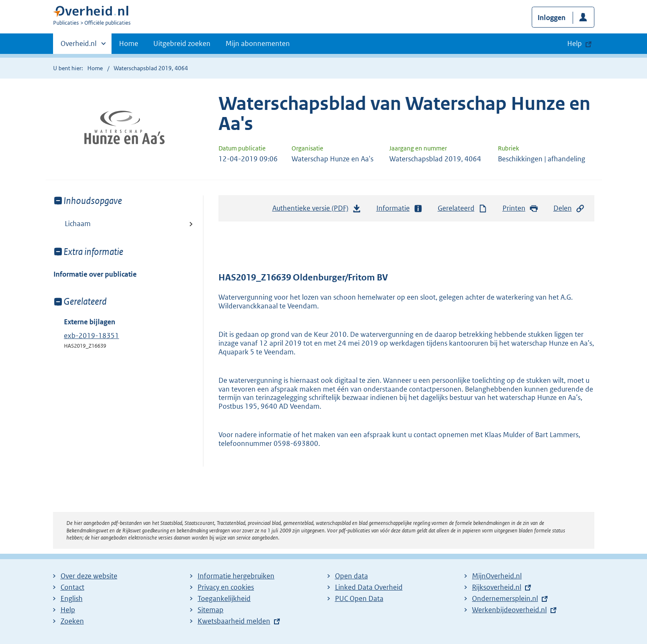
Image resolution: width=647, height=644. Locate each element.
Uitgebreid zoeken (182, 43)
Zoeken (72, 621)
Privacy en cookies (226, 587)
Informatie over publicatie (95, 274)
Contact (72, 587)
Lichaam (78, 224)
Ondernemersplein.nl (505, 598)
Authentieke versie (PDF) (317, 210)
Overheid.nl (79, 46)
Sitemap (211, 610)
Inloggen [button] (552, 18)
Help (68, 610)
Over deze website (89, 576)
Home (129, 43)
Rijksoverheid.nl (497, 587)
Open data (351, 576)
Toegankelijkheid (224, 598)
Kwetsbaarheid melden (234, 621)
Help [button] (575, 43)
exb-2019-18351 (91, 336)
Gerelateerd (463, 208)
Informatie (400, 208)
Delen (569, 208)
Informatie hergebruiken (236, 576)
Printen (521, 208)
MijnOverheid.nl (497, 576)
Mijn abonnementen (258, 43)
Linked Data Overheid (369, 587)
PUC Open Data (359, 598)
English (72, 598)
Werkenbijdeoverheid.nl (509, 610)
